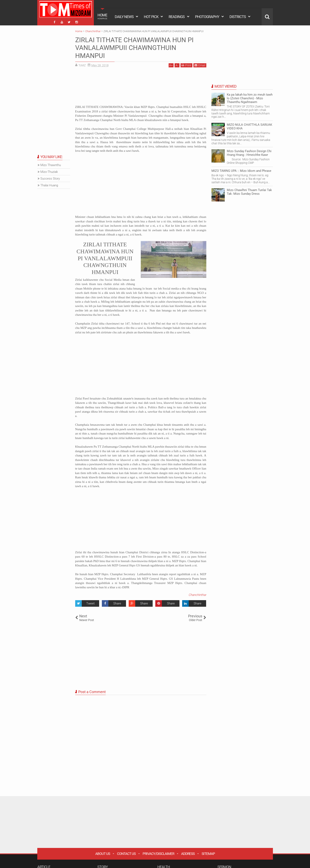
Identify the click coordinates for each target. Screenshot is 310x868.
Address (188, 854)
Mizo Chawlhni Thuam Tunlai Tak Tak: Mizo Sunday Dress (249, 192)
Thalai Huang (49, 185)
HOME (102, 16)
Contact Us (126, 854)
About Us (103, 854)
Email (200, 65)
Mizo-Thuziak (49, 172)
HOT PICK (151, 17)
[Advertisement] (141, 88)
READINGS (177, 17)
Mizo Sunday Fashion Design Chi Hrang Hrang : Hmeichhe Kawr (249, 153)
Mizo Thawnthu (51, 165)
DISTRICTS (238, 17)
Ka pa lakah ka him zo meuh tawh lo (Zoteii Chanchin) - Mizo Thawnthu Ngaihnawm (250, 98)
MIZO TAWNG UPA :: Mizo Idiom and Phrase (241, 171)
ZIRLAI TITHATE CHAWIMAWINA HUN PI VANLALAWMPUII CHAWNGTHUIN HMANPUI (134, 48)
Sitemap (208, 854)
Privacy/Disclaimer (158, 854)
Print (186, 65)
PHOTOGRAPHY (207, 17)
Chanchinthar (197, 595)
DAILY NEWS (124, 17)
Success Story (50, 179)
